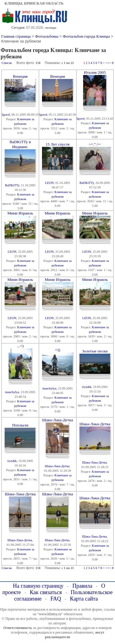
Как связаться (46, 592)
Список (7, 63)
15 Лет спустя (58, 144)
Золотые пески (95, 351)
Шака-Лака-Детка (57, 420)
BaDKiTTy (12, 185)
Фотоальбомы (47, 36)
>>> (108, 63)
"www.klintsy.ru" (50, 614)
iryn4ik (87, 387)
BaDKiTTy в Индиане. (20, 144)
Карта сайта (84, 599)
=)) (57, 350)
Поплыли (20, 425)
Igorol (6, 115)
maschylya (12, 392)
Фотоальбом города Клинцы (86, 36)
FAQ (56, 599)
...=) (20, 346)
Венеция (20, 76)
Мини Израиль (20, 213)
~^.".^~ (95, 144)
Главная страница (16, 36)
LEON (49, 183)
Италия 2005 (95, 72)
